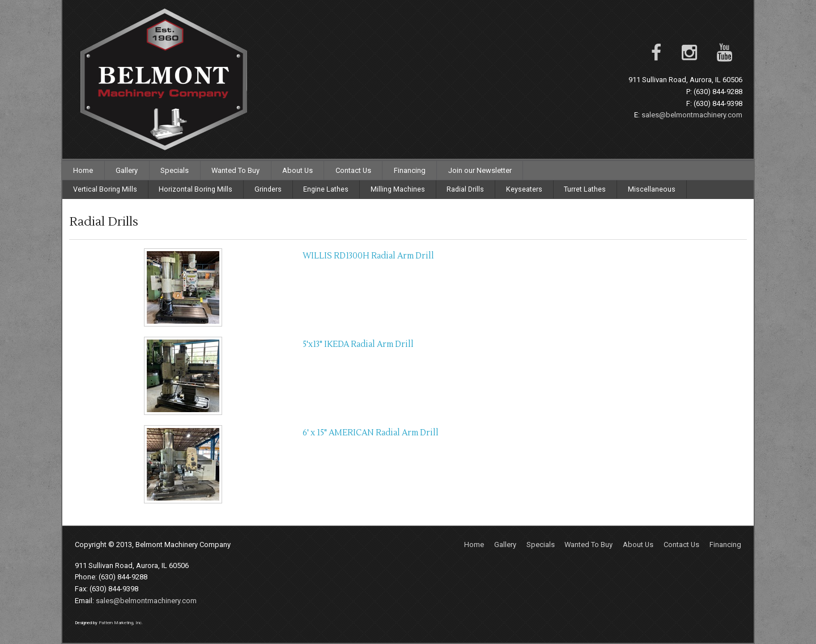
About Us (297, 170)
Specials (175, 170)
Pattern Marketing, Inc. (121, 623)
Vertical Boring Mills (105, 189)
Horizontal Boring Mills (195, 189)
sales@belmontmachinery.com (692, 115)
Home (83, 170)
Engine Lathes (326, 189)
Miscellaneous (652, 189)
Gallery (127, 170)
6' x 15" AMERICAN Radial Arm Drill (371, 433)
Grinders (268, 189)
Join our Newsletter (480, 170)
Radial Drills (465, 189)
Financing (410, 170)
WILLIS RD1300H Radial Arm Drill (368, 256)
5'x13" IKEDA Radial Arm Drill (358, 344)
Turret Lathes (585, 189)
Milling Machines (398, 189)
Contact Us (353, 170)
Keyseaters (524, 189)
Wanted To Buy (235, 170)
